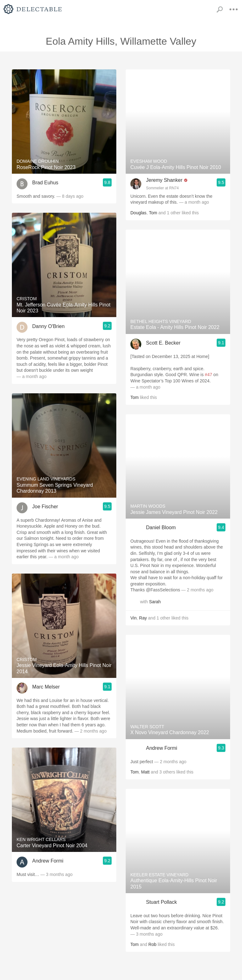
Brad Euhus (45, 183)
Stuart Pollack (161, 902)
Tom (153, 213)
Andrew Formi (48, 861)
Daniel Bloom (161, 527)
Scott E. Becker (163, 343)
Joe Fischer (45, 507)
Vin (134, 618)
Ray (143, 618)
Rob (153, 944)
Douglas (138, 213)
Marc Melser (46, 687)
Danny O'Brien (48, 326)
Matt (145, 772)
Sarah (155, 602)
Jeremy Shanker (164, 180)
